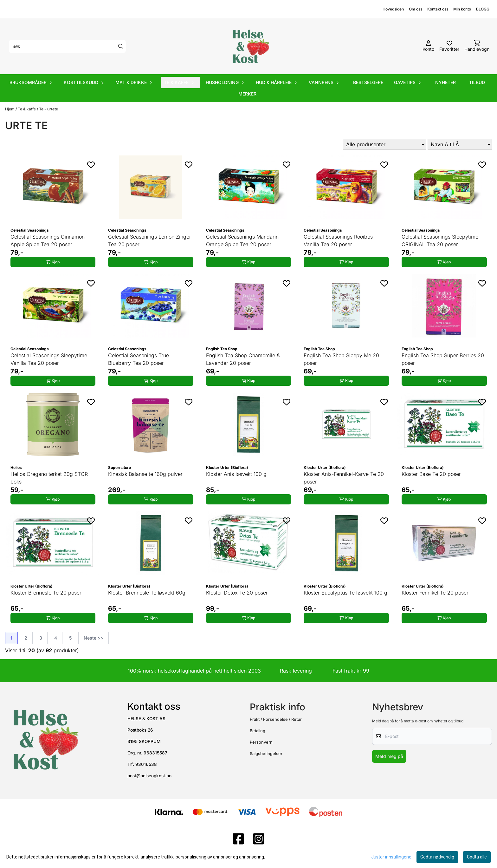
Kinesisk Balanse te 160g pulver (145, 474)
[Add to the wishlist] (91, 165)
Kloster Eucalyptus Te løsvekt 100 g (345, 593)
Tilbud (477, 82)
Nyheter (445, 82)
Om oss (416, 9)
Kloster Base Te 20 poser (431, 474)
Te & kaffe (27, 109)
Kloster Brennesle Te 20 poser (46, 593)
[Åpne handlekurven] (477, 46)
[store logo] (250, 46)
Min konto (462, 9)
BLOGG (483, 9)
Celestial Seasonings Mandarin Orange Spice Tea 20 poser (242, 240)
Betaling (258, 731)
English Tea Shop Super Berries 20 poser (443, 359)
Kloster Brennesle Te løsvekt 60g (147, 593)
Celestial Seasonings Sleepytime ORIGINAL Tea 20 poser (440, 240)
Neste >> (94, 638)
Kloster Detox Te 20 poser (237, 593)
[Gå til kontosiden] (428, 46)
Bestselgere (368, 82)
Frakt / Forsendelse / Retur (276, 719)
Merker (247, 94)
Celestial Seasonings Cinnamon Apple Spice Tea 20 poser (48, 240)
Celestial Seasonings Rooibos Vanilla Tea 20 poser (338, 240)
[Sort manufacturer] (384, 144)
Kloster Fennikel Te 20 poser (435, 593)
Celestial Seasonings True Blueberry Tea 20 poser (139, 359)
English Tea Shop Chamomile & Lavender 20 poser (243, 359)
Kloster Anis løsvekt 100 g (236, 474)
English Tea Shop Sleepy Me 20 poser (341, 359)
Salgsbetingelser (266, 754)
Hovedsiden (393, 9)
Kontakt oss (438, 9)
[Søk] (67, 46)
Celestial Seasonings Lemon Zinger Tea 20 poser (150, 240)
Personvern (261, 742)
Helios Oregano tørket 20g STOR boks (49, 478)
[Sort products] (460, 144)
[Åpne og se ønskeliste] (449, 46)
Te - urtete (48, 109)
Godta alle (477, 857)
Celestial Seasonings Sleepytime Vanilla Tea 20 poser (49, 359)
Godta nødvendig (437, 857)
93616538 (146, 764)
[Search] (121, 46)
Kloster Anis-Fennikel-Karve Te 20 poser (344, 478)
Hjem (10, 109)
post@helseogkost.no (149, 776)
